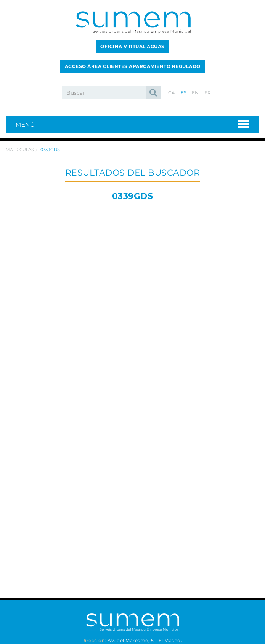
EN (195, 93)
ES (184, 93)
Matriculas (20, 150)
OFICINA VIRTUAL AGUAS (132, 46)
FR (208, 93)
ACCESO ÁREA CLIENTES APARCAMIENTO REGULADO (133, 66)
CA (172, 93)
